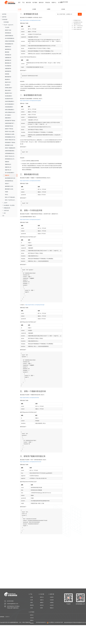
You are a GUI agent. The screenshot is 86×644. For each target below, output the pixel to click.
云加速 (31, 608)
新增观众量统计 (9, 88)
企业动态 (32, 618)
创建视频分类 (8, 58)
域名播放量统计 (9, 96)
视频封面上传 (8, 167)
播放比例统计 (8, 90)
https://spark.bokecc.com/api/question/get (35, 305)
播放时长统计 (8, 82)
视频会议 (52, 608)
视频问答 (7, 175)
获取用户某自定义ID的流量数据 (11, 156)
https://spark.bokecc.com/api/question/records (31, 462)
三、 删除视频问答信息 (76, 24)
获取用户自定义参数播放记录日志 (11, 131)
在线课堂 (52, 597)
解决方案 (28, 2)
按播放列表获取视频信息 (11, 41)
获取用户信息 (8, 30)
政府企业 (42, 605)
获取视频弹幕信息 (9, 181)
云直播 (31, 597)
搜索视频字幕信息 (9, 126)
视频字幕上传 (8, 170)
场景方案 (52, 594)
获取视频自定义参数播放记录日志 (11, 134)
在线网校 (52, 603)
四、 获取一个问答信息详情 (77, 26)
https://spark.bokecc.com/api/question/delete (30, 181)
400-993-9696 (64, 2)
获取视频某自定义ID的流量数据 (11, 159)
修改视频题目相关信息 (10, 178)
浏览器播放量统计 (9, 107)
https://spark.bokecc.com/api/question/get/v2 (30, 220)
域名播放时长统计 (9, 99)
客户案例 (35, 2)
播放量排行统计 (9, 93)
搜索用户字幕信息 (9, 129)
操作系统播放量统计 (10, 104)
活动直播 (52, 600)
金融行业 (42, 600)
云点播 (31, 600)
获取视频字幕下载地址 (10, 121)
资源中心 (54, 2)
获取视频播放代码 (9, 44)
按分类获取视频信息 (10, 38)
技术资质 (32, 626)
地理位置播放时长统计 (10, 112)
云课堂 (31, 603)
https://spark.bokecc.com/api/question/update (30, 101)
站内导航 (4, 14)
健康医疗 (42, 603)
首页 (19, 2)
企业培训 (52, 605)
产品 (23, 2)
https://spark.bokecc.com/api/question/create (30, 20)
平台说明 (7, 27)
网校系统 (32, 605)
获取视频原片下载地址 (10, 142)
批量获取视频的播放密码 (11, 151)
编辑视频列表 (8, 71)
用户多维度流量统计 (10, 173)
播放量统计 (8, 79)
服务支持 (41, 2)
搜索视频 (7, 74)
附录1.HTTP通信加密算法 (11, 197)
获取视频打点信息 (9, 145)
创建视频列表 (8, 68)
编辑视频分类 (8, 60)
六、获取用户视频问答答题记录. (77, 29)
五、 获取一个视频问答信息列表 (77, 28)
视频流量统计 (8, 118)
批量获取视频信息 (9, 36)
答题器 (7, 192)
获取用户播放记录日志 (10, 140)
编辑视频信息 (8, 49)
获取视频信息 (8, 33)
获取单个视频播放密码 (10, 148)
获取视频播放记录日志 (10, 137)
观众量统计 (8, 85)
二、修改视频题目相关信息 (77, 22)
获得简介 (32, 615)
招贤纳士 (32, 620)
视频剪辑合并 (8, 47)
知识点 (7, 195)
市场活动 (48, 2)
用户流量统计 (8, 115)
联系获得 (32, 623)
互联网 (41, 608)
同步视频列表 (8, 66)
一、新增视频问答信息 (76, 20)
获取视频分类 (8, 55)
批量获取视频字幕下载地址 (11, 123)
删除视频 (7, 52)
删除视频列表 (8, 77)
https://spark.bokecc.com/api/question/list (30, 398)
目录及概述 (6, 22)
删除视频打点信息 (9, 189)
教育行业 (42, 597)
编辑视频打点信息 (9, 186)
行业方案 (42, 594)
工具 (3, 216)
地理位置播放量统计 (10, 110)
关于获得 (32, 612)
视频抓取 (7, 162)
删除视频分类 (8, 63)
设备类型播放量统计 (10, 101)
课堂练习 (7, 184)
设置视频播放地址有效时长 (11, 153)
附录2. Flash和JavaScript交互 (11, 200)
